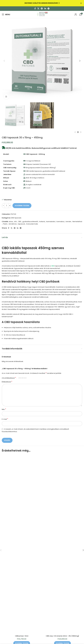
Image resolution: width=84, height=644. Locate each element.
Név (4, 409)
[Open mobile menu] (6, 14)
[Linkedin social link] (45, 9)
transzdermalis (32, 224)
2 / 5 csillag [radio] (21, 378)
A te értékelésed (9, 378)
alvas (11, 222)
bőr (15, 222)
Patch (5, 224)
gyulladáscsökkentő (30, 222)
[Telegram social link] (48, 9)
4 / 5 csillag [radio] (24, 378)
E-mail (5, 419)
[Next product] (81, 132)
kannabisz (61, 222)
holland (42, 222)
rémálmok (13, 224)
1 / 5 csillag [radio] (19, 378)
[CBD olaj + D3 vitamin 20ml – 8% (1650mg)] (62, 544)
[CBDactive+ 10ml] (22, 544)
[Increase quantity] (10, 206)
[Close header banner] (81, 3)
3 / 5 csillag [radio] (22, 378)
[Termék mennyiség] (7, 206)
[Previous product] (75, 132)
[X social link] (38, 9)
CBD (20, 222)
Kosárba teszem (22, 206)
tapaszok (21, 224)
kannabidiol (51, 222)
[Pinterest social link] (42, 9)
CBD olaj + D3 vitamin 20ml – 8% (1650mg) (62, 636)
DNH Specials (16, 218)
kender (68, 222)
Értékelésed (7, 382)
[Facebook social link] (35, 9)
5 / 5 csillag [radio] (26, 378)
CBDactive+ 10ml (22, 636)
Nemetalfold (77, 222)
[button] (4, 61)
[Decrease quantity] (3, 206)
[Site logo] (42, 14)
